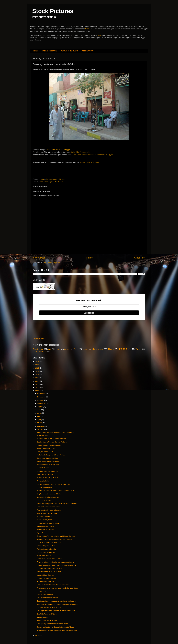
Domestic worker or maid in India (49, 608)
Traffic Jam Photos (44, 556)
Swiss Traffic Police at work (47, 620)
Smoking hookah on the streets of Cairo (52, 439)
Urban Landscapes (40, 351)
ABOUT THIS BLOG (69, 51)
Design (67, 349)
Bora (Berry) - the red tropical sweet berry (52, 624)
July (39, 410)
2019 (37, 368)
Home (35, 51)
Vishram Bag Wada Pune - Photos (50, 559)
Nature (111, 349)
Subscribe (89, 313)
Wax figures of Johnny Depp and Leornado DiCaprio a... (58, 604)
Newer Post (39, 258)
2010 (37, 635)
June (39, 413)
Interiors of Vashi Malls (45, 526)
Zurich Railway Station (45, 520)
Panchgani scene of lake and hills (49, 569)
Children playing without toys (48, 471)
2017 (37, 371)
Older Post (140, 258)
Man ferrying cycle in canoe (47, 513)
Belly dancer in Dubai (45, 474)
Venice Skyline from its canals (48, 497)
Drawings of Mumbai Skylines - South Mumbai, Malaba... (58, 611)
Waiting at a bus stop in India (48, 478)
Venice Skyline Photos (45, 594)
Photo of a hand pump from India (49, 543)
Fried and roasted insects (46, 578)
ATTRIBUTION (88, 51)
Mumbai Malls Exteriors (46, 575)
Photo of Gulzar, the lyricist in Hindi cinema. (53, 585)
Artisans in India (43, 481)
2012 (37, 388)
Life (55, 182)
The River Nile (42, 435)
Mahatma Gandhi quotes (46, 448)
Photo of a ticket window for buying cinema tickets (55, 562)
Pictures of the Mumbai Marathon (49, 445)
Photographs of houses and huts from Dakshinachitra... (57, 588)
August (40, 407)
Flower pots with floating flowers (49, 510)
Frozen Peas (42, 591)
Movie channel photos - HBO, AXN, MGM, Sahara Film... (58, 504)
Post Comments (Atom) (52, 263)
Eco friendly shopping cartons (48, 582)
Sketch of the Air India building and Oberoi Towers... (56, 536)
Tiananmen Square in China (47, 458)
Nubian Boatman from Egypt (58, 150)
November (41, 397)
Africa (41, 182)
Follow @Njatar (38, 339)
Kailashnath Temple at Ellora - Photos (51, 455)
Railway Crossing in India (46, 549)
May (39, 416)
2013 (37, 384)
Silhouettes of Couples (45, 530)
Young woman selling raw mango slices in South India (57, 630)
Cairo (46, 182)
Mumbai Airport (43, 617)
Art (50, 349)
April (39, 420)
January (41, 429)
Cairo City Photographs (81, 152)
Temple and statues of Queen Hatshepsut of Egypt (92, 155)
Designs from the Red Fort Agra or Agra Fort (53, 484)
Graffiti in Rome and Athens (47, 614)
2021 (37, 365)
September (42, 403)
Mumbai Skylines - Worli (46, 546)
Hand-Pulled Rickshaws (46, 552)
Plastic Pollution (43, 468)
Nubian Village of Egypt (90, 162)
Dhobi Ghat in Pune (44, 500)
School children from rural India (49, 523)
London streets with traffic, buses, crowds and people (57, 565)
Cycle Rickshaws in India (46, 533)
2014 (37, 381)
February (41, 426)
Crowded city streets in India (47, 598)
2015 (37, 378)
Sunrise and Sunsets (45, 517)
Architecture (38, 349)
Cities (58, 349)
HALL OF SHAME (49, 51)
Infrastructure (97, 349)
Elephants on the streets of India (49, 494)
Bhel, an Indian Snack (45, 452)
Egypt (51, 182)
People (60, 182)
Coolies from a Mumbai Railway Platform (52, 442)
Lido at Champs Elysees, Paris (48, 507)
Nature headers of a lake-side (48, 465)
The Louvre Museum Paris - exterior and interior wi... (56, 491)
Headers (86, 349)
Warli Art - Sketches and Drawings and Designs (54, 539)
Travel (138, 349)
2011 (37, 391)
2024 (37, 362)
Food (76, 349)
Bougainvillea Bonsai (45, 487)
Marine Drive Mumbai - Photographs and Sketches (56, 432)
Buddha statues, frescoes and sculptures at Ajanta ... (56, 601)
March (40, 423)
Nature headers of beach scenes (49, 572)
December (41, 394)
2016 (37, 375)
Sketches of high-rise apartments (49, 461)
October (41, 400)
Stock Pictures (53, 11)
